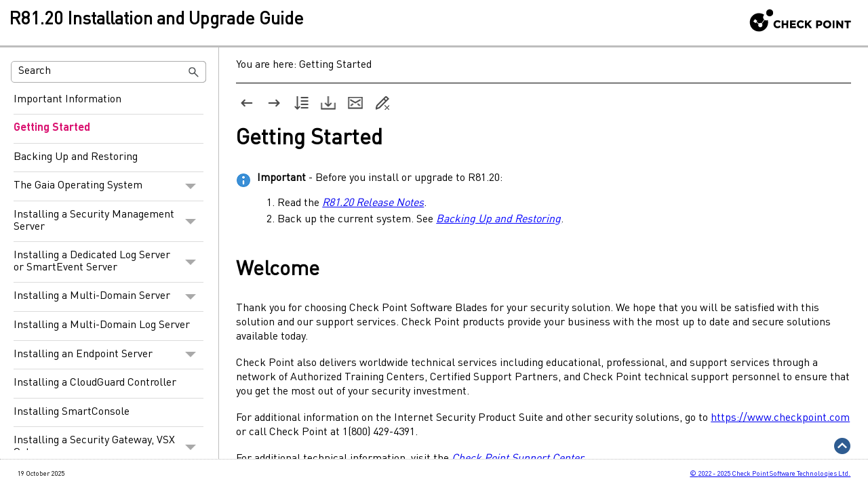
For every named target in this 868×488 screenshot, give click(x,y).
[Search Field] (108, 72)
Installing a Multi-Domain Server (108, 297)
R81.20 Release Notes (373, 203)
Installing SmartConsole (72, 412)
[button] (194, 72)
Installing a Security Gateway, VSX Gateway (108, 447)
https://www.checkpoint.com (780, 418)
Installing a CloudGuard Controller (95, 383)
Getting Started (52, 128)
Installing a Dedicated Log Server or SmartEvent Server (108, 262)
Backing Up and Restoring (76, 157)
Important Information (67, 100)
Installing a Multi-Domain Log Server (102, 325)
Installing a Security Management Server (108, 221)
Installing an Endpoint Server (108, 355)
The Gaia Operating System (108, 186)
